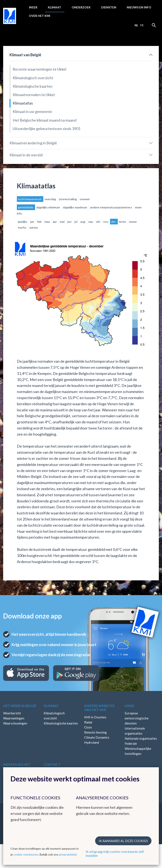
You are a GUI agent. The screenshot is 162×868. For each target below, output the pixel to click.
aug (83, 222)
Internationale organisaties (135, 731)
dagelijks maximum (75, 207)
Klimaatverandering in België (33, 143)
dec (114, 222)
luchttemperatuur (30, 199)
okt (99, 222)
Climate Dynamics (97, 737)
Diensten (109, 7)
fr (142, 25)
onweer (85, 199)
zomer (133, 222)
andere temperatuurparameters (111, 207)
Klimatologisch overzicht (33, 78)
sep (91, 222)
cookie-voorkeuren (26, 854)
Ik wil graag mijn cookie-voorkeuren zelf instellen (115, 853)
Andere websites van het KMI (99, 708)
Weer (33, 7)
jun (70, 222)
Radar (88, 722)
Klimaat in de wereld (26, 155)
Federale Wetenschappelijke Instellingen (138, 749)
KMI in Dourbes (95, 717)
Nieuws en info (139, 7)
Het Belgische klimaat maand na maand (45, 120)
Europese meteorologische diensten (137, 718)
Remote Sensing (95, 732)
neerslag (51, 199)
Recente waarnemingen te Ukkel (39, 69)
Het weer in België (20, 706)
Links (129, 706)
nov (106, 222)
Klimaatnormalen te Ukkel (34, 95)
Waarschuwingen (15, 723)
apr (55, 222)
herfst (23, 227)
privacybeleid (68, 854)
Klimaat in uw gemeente (32, 111)
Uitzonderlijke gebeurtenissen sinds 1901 (47, 129)
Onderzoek (81, 7)
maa (47, 222)
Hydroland (92, 742)
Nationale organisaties (141, 738)
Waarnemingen (14, 718)
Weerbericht (12, 713)
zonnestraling (68, 199)
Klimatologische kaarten (33, 86)
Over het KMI (40, 16)
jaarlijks (23, 222)
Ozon (88, 727)
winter (34, 227)
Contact (52, 764)
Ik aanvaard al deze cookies (123, 841)
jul (76, 222)
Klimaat (55, 7)
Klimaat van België (25, 55)
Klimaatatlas (23, 103)
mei (63, 222)
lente (123, 222)
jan (33, 222)
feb (40, 222)
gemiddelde (26, 207)
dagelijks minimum (48, 207)
